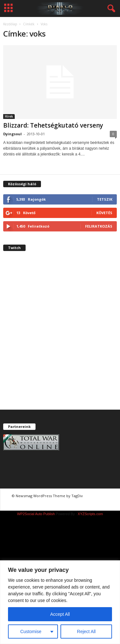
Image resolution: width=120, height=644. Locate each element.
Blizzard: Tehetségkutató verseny (53, 125)
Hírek (9, 116)
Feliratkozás (99, 226)
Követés (104, 213)
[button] (110, 9)
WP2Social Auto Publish (36, 514)
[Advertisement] (60, 336)
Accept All (60, 614)
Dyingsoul (12, 134)
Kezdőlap (10, 24)
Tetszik (105, 199)
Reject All (86, 631)
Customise (31, 631)
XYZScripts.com (90, 514)
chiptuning (96, 496)
